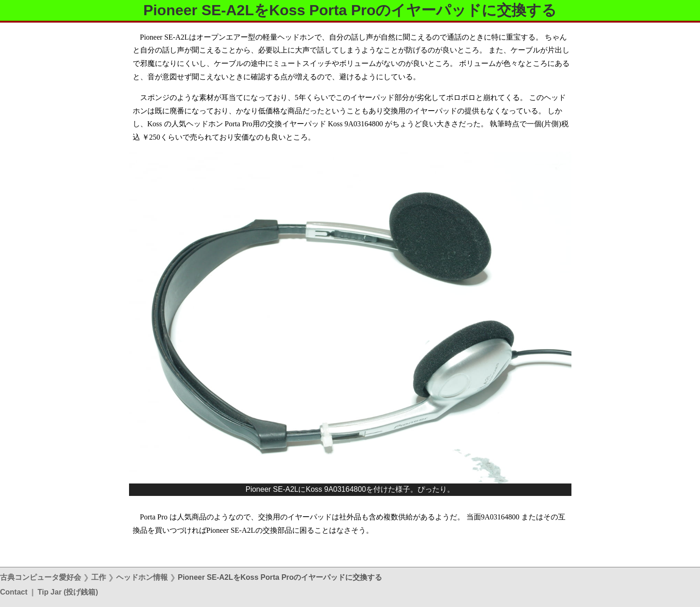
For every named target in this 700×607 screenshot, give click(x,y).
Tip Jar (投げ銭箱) (68, 592)
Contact (14, 592)
